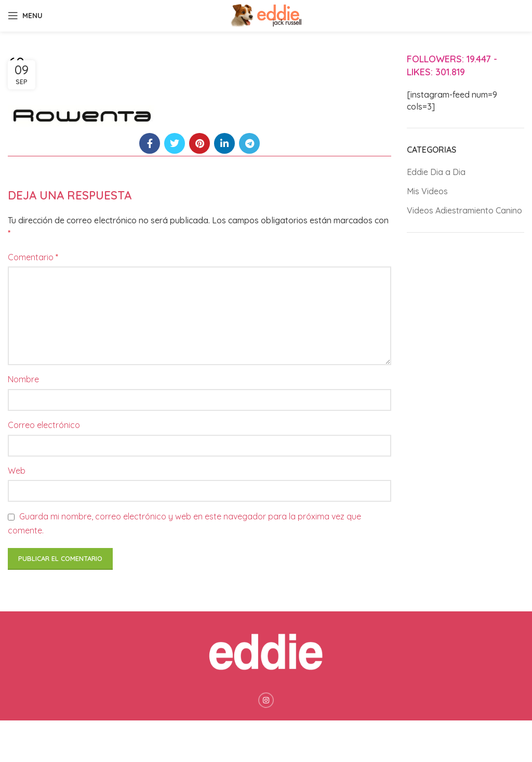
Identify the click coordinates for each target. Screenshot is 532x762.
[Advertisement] (465, 404)
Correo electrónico (44, 425)
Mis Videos (427, 191)
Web (17, 471)
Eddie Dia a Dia (436, 172)
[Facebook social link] (150, 143)
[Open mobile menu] (25, 16)
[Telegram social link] (249, 143)
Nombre (23, 379)
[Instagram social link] (266, 700)
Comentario (33, 257)
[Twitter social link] (175, 143)
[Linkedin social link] (224, 143)
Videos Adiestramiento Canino (464, 210)
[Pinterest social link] (199, 143)
